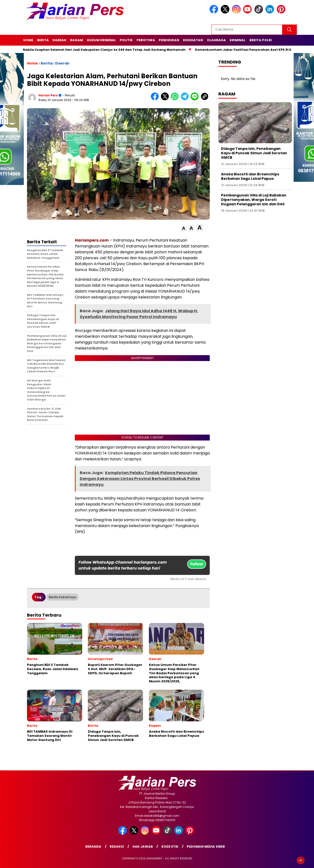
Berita (43, 40)
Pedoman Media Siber (206, 847)
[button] (184, 228)
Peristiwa (146, 40)
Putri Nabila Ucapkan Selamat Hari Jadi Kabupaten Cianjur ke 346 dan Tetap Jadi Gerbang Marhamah (101, 50)
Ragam (77, 40)
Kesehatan (193, 40)
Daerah (59, 40)
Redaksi (117, 847)
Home (28, 40)
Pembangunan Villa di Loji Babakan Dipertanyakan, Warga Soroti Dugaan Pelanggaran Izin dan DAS (254, 200)
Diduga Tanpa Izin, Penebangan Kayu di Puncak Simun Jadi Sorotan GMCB (254, 153)
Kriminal (238, 40)
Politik (126, 40)
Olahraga (216, 40)
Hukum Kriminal (101, 40)
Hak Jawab (143, 847)
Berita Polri (261, 40)
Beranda (93, 847)
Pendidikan (169, 40)
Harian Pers (48, 95)
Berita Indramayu (63, 597)
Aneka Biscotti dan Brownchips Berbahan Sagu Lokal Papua (250, 176)
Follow (197, 564)
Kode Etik (170, 847)
